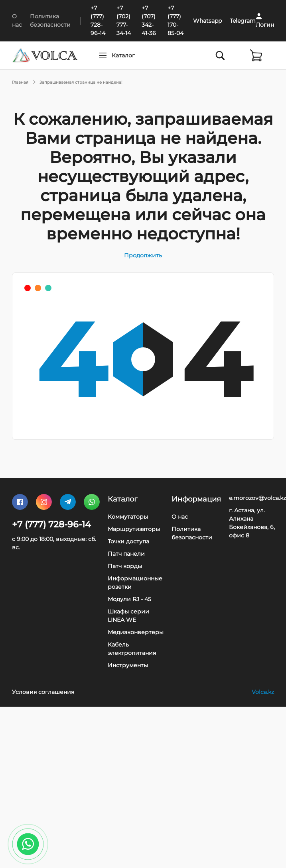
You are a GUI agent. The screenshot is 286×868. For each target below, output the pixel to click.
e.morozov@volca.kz (257, 498)
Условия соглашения (43, 692)
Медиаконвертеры (136, 632)
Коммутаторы (128, 517)
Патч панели (126, 554)
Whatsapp (207, 21)
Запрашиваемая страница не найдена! (81, 82)
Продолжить (143, 255)
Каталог (138, 55)
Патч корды (125, 566)
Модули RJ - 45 (129, 599)
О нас (180, 517)
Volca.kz (263, 692)
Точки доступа (128, 541)
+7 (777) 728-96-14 (51, 524)
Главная (20, 82)
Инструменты (128, 665)
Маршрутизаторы (134, 529)
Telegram (243, 21)
